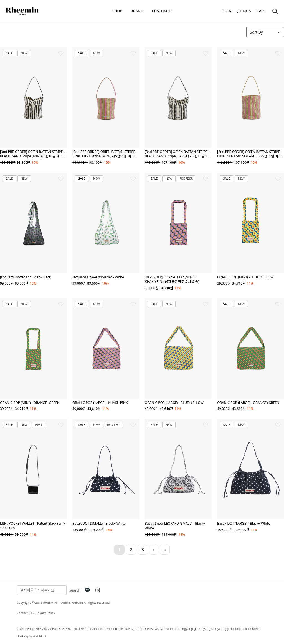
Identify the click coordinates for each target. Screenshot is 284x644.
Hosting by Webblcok (32, 636)
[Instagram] (98, 590)
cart (261, 11)
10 (184, 550)
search (75, 590)
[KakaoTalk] (87, 590)
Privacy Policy (45, 613)
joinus (244, 11)
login (226, 11)
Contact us (24, 613)
